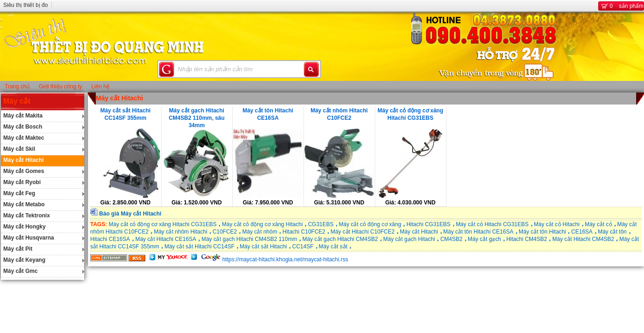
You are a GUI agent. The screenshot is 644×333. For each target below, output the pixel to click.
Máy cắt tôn (612, 232)
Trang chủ (17, 86)
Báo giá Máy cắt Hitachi (130, 214)
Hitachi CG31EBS (428, 224)
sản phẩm (621, 6)
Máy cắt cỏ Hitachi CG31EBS (492, 224)
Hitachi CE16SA (110, 239)
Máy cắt (17, 101)
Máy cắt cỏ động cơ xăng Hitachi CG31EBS (410, 114)
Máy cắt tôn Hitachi (542, 232)
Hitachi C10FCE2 (304, 232)
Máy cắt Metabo (24, 204)
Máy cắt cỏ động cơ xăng (370, 224)
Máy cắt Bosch (23, 127)
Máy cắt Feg (19, 193)
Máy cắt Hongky (25, 227)
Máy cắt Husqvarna (29, 238)
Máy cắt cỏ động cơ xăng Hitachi (263, 224)
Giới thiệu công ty (60, 86)
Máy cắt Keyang (24, 260)
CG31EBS (321, 224)
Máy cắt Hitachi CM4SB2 (583, 239)
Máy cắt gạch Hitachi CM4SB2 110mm (249, 239)
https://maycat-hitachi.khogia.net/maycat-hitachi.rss (285, 259)
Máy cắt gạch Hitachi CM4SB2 (340, 239)
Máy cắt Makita (23, 116)
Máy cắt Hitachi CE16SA (166, 239)
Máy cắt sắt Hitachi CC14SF (199, 247)
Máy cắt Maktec (24, 138)
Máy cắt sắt (333, 247)
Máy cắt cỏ (598, 224)
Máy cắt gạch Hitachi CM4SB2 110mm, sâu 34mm (197, 117)
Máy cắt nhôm (260, 232)
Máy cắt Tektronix (27, 216)
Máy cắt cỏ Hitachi (557, 224)
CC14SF (303, 247)
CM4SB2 (452, 239)
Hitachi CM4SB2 (526, 239)
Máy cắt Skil (19, 149)
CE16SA (582, 232)
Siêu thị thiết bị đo (25, 5)
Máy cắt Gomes (24, 171)
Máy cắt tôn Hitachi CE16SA (268, 114)
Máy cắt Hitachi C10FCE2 (363, 232)
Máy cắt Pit (18, 249)
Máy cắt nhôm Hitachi (180, 232)
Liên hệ (100, 86)
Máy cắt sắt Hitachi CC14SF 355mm (126, 114)
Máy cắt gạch (484, 239)
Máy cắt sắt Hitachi (263, 247)
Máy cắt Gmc (20, 271)
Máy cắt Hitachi (24, 160)
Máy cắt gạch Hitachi (409, 239)
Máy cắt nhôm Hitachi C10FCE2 (339, 114)
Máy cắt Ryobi (22, 182)
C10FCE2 (225, 232)
